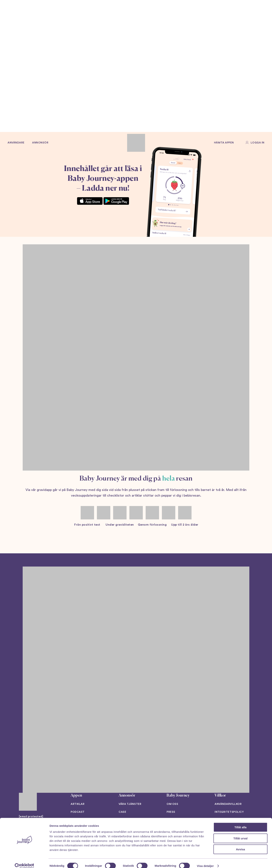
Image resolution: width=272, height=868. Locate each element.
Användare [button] (16, 143)
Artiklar (78, 804)
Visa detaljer (205, 861)
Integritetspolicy (229, 812)
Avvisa (240, 844)
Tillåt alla (240, 822)
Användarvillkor (228, 804)
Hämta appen (224, 143)
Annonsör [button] (40, 143)
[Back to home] (136, 143)
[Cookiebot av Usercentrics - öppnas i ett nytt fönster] (24, 861)
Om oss (172, 804)
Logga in (258, 143)
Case (122, 812)
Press (171, 812)
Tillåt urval (241, 833)
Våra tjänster (130, 804)
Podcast (78, 812)
